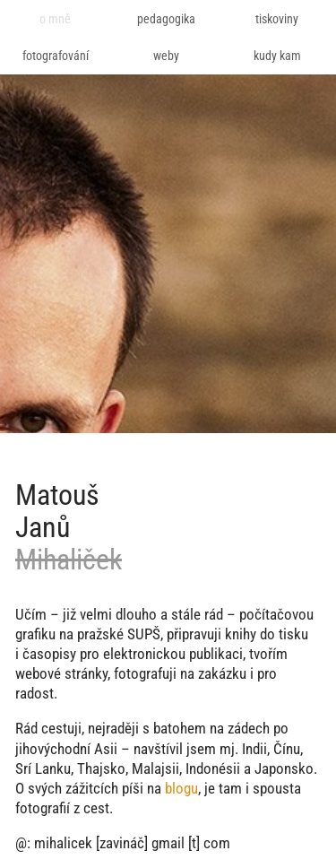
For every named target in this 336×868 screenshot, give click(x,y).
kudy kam (277, 56)
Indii (254, 749)
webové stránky (61, 673)
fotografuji (145, 673)
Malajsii (155, 768)
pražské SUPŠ (119, 634)
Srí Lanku (43, 768)
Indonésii (213, 768)
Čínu (287, 749)
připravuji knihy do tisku (237, 634)
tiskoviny (277, 19)
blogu (181, 788)
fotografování (56, 56)
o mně (55, 19)
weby (166, 56)
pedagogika (166, 19)
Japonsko (284, 768)
